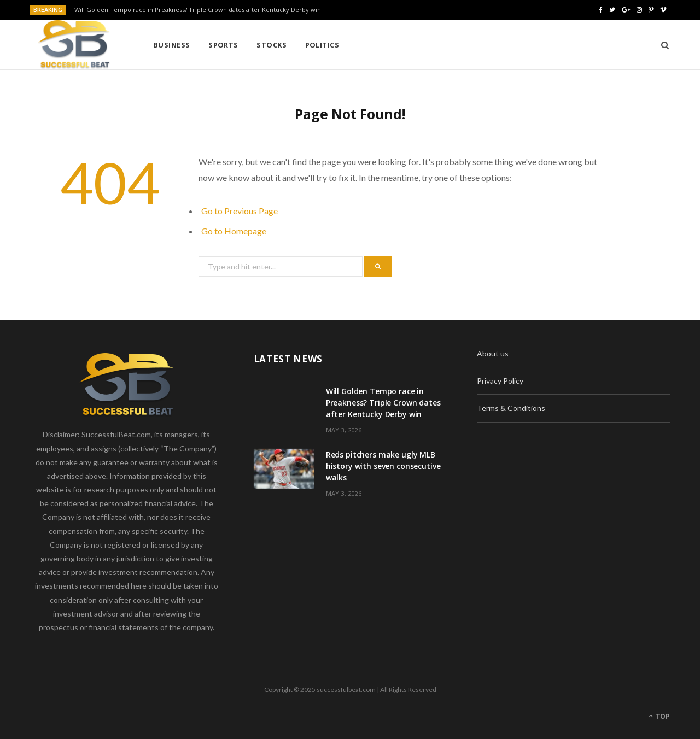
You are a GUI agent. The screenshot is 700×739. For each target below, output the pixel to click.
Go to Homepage (234, 231)
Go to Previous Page (240, 211)
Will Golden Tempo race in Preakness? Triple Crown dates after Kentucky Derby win (198, 10)
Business (172, 45)
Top (659, 716)
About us (493, 353)
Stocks (272, 45)
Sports (223, 45)
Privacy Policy (500, 381)
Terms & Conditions (511, 408)
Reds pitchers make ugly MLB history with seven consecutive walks (383, 466)
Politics (322, 45)
